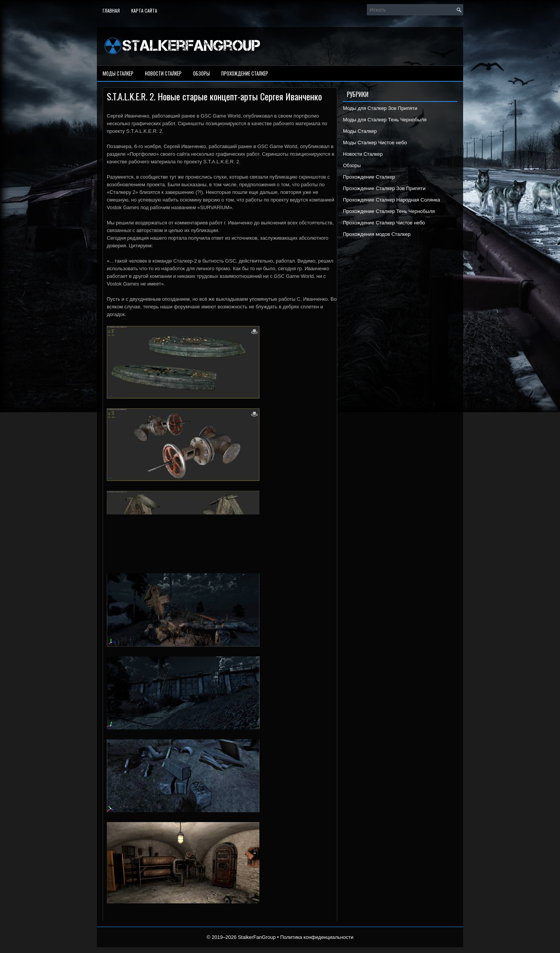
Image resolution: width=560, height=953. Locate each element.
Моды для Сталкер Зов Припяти (380, 108)
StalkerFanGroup (257, 937)
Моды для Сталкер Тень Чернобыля (385, 120)
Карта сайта (144, 10)
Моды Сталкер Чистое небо (375, 143)
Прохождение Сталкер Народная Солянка (392, 200)
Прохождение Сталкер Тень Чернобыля (389, 211)
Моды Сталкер (118, 73)
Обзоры (201, 73)
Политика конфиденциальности (317, 937)
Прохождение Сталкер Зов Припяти (384, 188)
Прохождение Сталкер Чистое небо (384, 223)
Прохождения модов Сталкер (377, 234)
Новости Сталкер (163, 73)
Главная (111, 10)
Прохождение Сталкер (245, 73)
